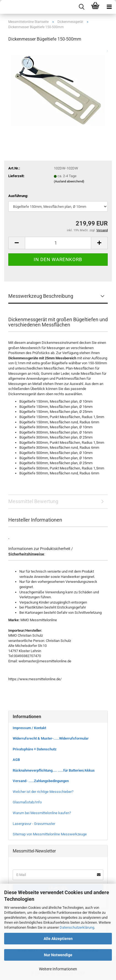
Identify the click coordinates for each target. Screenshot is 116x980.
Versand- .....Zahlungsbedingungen (41, 781)
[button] (17, 243)
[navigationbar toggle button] (109, 7)
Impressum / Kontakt (29, 728)
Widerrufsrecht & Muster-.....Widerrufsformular (51, 738)
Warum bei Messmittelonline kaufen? (42, 813)
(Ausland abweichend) (69, 181)
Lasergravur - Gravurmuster (34, 824)
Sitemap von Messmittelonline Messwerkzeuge (50, 834)
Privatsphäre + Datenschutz (35, 749)
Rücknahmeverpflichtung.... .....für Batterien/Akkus (54, 770)
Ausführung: (18, 196)
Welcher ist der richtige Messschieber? (43, 792)
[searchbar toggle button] (81, 7)
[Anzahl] (58, 243)
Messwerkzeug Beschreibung (41, 296)
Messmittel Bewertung (33, 501)
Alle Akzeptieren (58, 939)
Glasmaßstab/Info (27, 802)
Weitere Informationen (58, 969)
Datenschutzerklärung (77, 927)
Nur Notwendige (58, 955)
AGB (16, 760)
